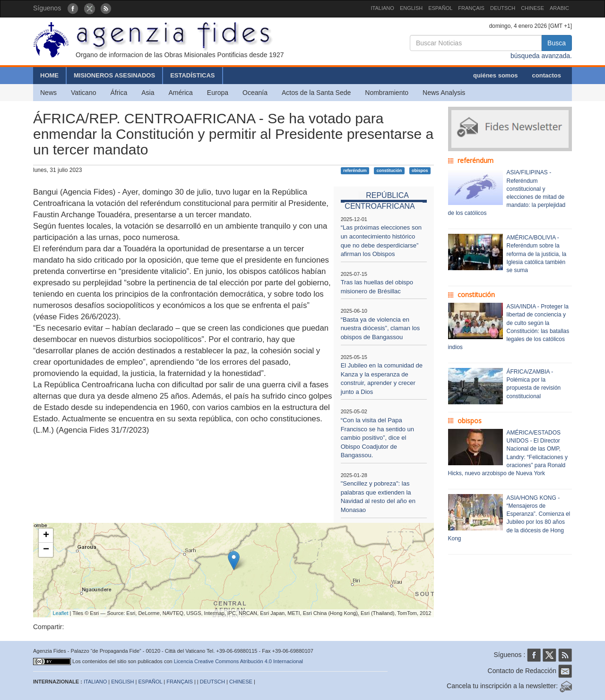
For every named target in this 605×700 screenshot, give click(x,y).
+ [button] (46, 536)
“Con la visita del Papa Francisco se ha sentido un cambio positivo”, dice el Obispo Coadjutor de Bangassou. (377, 438)
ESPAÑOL (440, 8)
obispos (420, 171)
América (181, 93)
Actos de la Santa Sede (316, 93)
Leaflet (61, 613)
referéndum (355, 171)
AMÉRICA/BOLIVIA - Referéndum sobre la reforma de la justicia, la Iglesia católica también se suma (537, 254)
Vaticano (83, 93)
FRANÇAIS (471, 8)
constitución (389, 171)
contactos (547, 75)
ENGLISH (411, 8)
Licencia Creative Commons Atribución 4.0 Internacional (238, 661)
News (48, 93)
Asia (148, 93)
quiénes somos (496, 75)
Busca (557, 43)
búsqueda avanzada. (541, 56)
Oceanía (255, 93)
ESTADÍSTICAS (192, 75)
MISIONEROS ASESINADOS (114, 75)
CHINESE (532, 8)
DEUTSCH (503, 8)
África (119, 93)
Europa (218, 93)
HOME (49, 75)
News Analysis (444, 93)
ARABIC (559, 8)
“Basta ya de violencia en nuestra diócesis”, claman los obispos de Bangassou (380, 328)
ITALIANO (383, 8)
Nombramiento (387, 93)
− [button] (46, 550)
